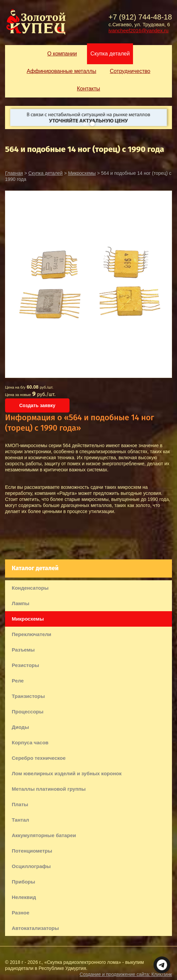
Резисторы (25, 665)
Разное (20, 913)
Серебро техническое (39, 758)
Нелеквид (24, 897)
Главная (14, 173)
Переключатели (32, 634)
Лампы (20, 603)
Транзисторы (28, 696)
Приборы (24, 882)
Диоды (20, 727)
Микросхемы (82, 173)
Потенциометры (32, 851)
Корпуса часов (30, 742)
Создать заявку (37, 405)
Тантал (20, 820)
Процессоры (28, 712)
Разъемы (23, 650)
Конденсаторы (30, 588)
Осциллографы (31, 866)
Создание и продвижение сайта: (126, 974)
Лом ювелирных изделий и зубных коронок (67, 773)
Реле (18, 681)
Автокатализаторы (35, 928)
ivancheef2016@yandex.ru (139, 30)
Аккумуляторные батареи (44, 835)
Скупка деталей (45, 173)
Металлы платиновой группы (49, 789)
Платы (20, 804)
